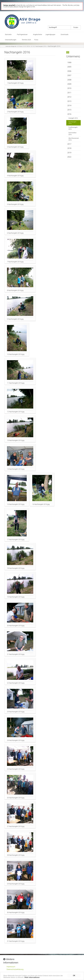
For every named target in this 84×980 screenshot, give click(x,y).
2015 (69, 110)
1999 (69, 63)
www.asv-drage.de (11, 46)
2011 (69, 93)
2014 (69, 106)
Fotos (36, 40)
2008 (69, 80)
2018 (69, 148)
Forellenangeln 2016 (73, 128)
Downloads (65, 35)
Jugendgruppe (50, 35)
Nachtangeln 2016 (39, 46)
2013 (69, 101)
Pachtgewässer (22, 35)
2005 (69, 67)
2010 (69, 88)
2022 (69, 157)
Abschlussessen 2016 (74, 139)
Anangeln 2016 (73, 118)
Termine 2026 (26, 40)
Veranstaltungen (11, 40)
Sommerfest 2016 (72, 134)
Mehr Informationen (33, 978)
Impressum (11, 967)
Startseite (8, 35)
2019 (69, 153)
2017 (69, 144)
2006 (69, 71)
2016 (27, 46)
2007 (69, 75)
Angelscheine (38, 35)
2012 (69, 97)
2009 (69, 84)
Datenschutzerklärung (15, 969)
